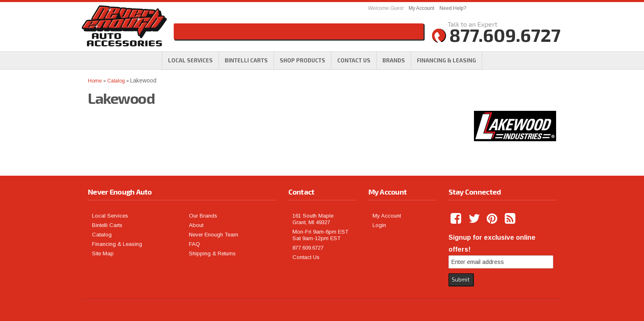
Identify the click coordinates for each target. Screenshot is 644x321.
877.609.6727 (308, 248)
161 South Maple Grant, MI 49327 (313, 219)
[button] (302, 60)
